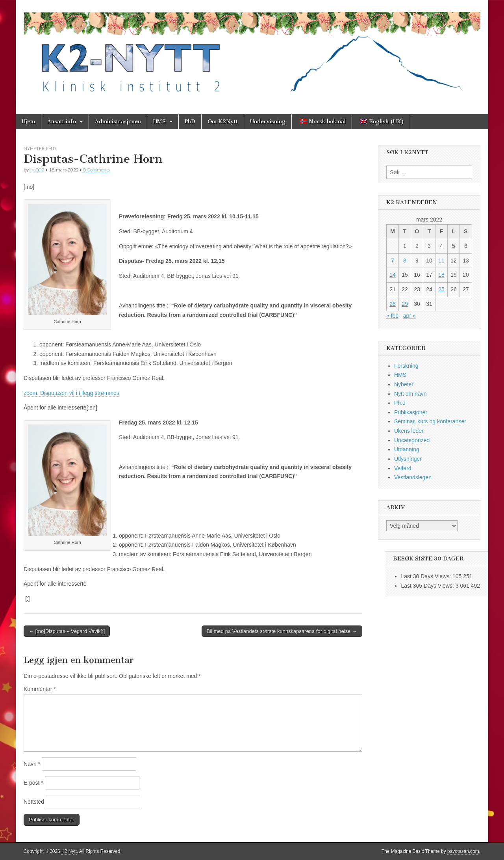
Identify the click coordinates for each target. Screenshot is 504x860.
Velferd (403, 468)
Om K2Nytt (223, 122)
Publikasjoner (411, 412)
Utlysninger (408, 459)
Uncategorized (412, 440)
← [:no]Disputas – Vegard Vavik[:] (67, 631)
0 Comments (96, 170)
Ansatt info (62, 122)
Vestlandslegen (413, 477)
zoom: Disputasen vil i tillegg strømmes (71, 393)
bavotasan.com (463, 851)
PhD (190, 122)
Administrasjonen (118, 122)
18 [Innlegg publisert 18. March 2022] (441, 275)
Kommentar (40, 689)
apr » (409, 316)
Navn (32, 764)
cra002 (37, 170)
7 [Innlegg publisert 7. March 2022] (393, 261)
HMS (159, 122)
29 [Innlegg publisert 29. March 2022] (405, 304)
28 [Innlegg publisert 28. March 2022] (393, 304)
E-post (33, 783)
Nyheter (34, 148)
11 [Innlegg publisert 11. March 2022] (441, 261)
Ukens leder (409, 431)
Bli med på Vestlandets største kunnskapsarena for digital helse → (282, 631)
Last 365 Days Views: (428, 586)
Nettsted (34, 802)
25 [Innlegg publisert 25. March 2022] (441, 289)
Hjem (28, 122)
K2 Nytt (69, 851)
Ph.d (51, 148)
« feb (392, 316)
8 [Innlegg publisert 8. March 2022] (405, 261)
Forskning (406, 366)
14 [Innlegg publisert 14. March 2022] (393, 275)
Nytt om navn (410, 394)
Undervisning (268, 122)
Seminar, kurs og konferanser (430, 421)
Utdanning (407, 449)
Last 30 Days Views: (426, 576)
